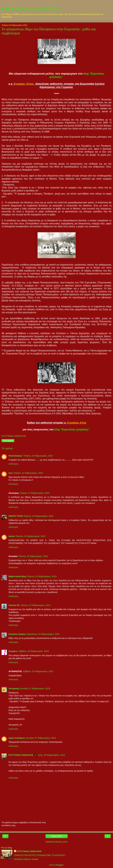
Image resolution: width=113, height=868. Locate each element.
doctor (12, 536)
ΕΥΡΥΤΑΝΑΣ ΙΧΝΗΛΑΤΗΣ (31, 9)
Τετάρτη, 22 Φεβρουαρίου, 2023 (38, 456)
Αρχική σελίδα (56, 836)
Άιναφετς (13, 651)
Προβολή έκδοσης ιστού (56, 842)
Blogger (60, 865)
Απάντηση (13, 464)
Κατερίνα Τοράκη (17, 634)
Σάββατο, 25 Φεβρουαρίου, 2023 (34, 651)
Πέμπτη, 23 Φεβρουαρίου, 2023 (39, 516)
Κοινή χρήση (8, 441)
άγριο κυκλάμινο (17, 738)
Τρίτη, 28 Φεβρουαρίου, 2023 (51, 755)
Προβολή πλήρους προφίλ (26, 859)
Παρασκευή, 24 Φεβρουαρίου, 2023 (43, 634)
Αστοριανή (14, 688)
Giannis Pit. (14, 605)
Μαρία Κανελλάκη (17, 576)
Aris (11, 473)
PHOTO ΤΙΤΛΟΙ (16, 516)
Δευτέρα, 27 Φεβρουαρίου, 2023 (35, 688)
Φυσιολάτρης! (16, 456)
